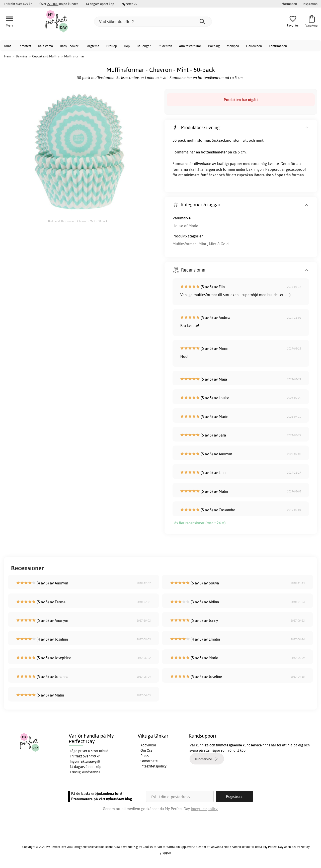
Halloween (254, 46)
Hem (8, 56)
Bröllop (112, 46)
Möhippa (233, 46)
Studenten (165, 46)
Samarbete (149, 761)
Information (289, 4)
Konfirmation (278, 46)
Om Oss (146, 750)
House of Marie (185, 226)
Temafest (25, 46)
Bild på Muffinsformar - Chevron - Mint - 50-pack (78, 221)
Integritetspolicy (153, 766)
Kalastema (46, 46)
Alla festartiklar (190, 46)
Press (145, 756)
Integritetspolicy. (205, 809)
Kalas (7, 46)
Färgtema (92, 46)
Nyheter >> (129, 4)
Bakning (214, 46)
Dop (127, 46)
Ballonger (144, 46)
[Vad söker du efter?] (153, 22)
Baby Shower (69, 46)
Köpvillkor (148, 745)
